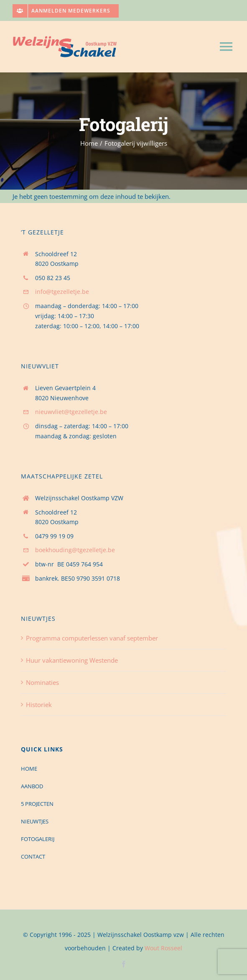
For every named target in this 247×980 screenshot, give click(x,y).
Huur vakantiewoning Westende (72, 660)
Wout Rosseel (163, 948)
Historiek (39, 705)
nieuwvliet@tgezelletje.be (71, 412)
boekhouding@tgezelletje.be (75, 550)
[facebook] (124, 964)
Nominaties (42, 682)
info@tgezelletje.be (62, 292)
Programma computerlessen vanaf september (92, 638)
